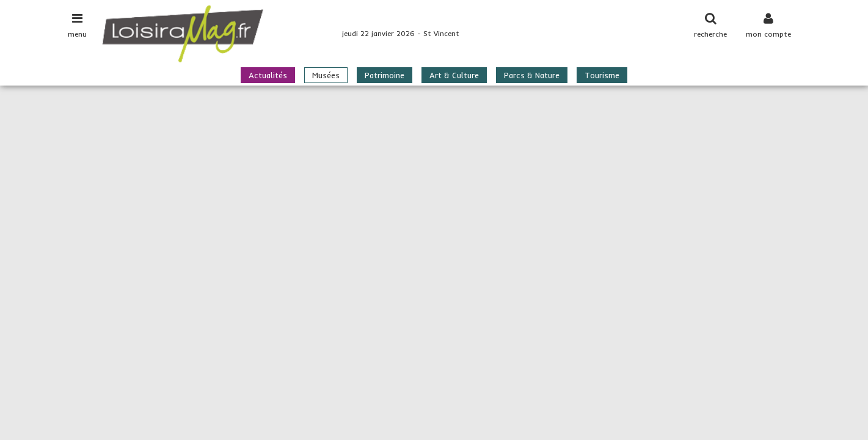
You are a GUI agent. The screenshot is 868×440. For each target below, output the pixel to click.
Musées (326, 75)
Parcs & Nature (532, 75)
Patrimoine (385, 75)
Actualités (268, 75)
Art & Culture (454, 75)
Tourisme (602, 75)
